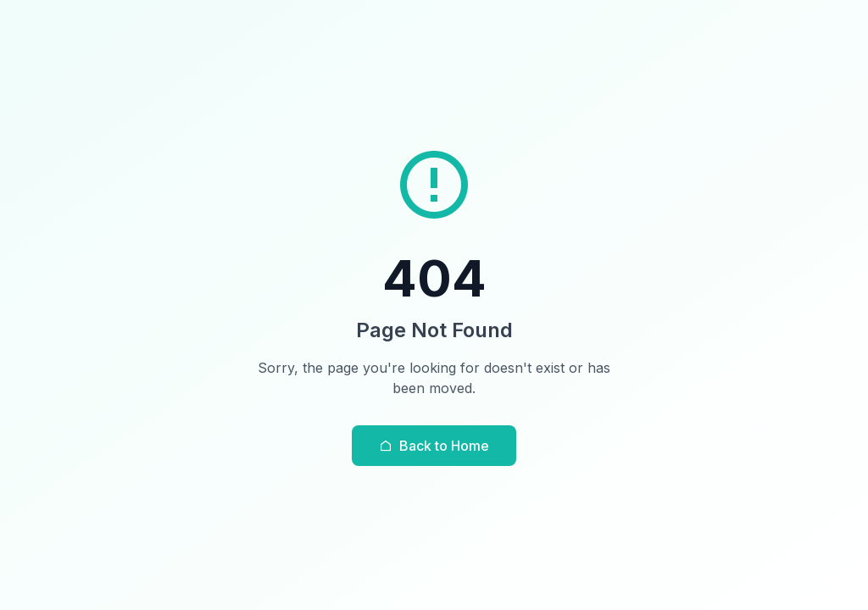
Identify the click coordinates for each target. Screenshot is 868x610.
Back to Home (434, 446)
